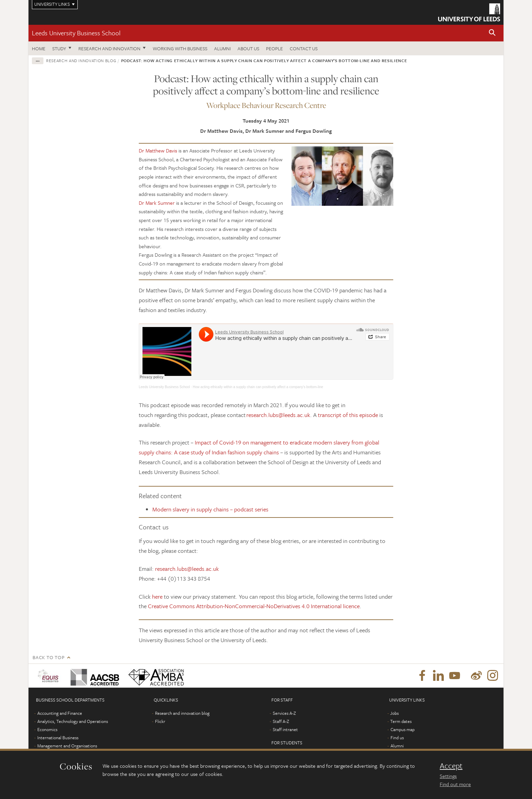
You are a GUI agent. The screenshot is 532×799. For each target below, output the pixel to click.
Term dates (401, 721)
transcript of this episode (348, 415)
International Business (58, 738)
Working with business (180, 48)
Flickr (160, 721)
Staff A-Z (281, 721)
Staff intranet (285, 729)
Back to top (49, 657)
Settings (448, 776)
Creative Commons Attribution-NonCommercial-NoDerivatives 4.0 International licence (254, 606)
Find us (397, 738)
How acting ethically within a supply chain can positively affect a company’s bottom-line (258, 387)
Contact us (304, 48)
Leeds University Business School (76, 33)
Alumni (222, 48)
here (157, 596)
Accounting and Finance (60, 713)
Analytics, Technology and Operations (73, 721)
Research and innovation (109, 48)
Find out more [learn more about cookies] (455, 784)
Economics (47, 729)
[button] (492, 33)
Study (59, 48)
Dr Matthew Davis (158, 150)
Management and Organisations (67, 746)
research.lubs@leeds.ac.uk (278, 415)
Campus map (403, 729)
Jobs (394, 713)
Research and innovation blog (81, 60)
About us (248, 48)
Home (39, 48)
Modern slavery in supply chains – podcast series (210, 509)
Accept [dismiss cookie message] (451, 766)
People (274, 48)
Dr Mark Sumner (157, 203)
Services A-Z (284, 713)
